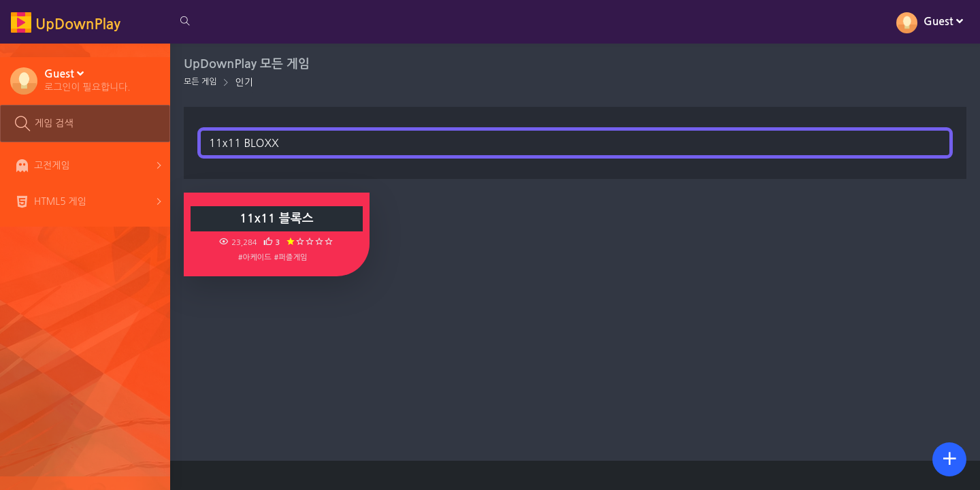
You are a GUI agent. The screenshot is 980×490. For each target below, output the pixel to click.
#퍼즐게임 (291, 257)
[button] (87, 80)
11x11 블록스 (277, 218)
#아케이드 (255, 257)
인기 (244, 82)
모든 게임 (200, 82)
